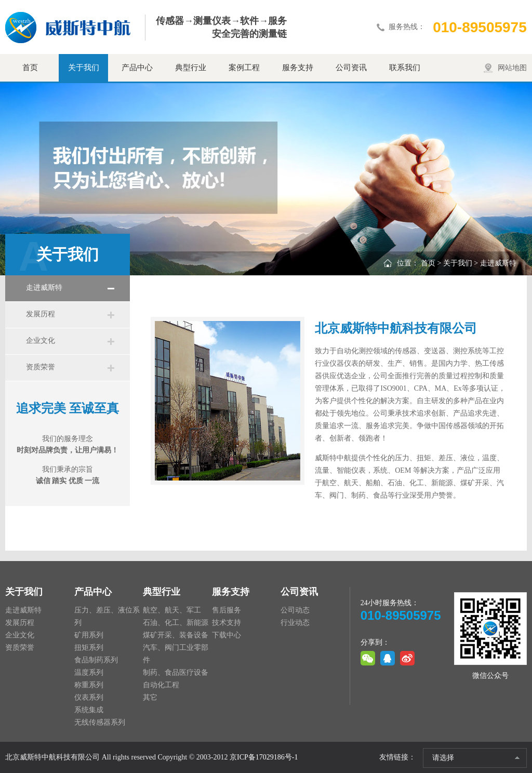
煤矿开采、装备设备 (176, 635)
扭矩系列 (89, 648)
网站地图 (512, 68)
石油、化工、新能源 (176, 623)
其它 (150, 697)
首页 (30, 68)
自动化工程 (161, 685)
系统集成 (89, 710)
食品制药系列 (96, 660)
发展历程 (41, 314)
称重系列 (89, 685)
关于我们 (84, 68)
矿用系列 (89, 635)
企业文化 (41, 341)
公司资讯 (351, 68)
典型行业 (191, 68)
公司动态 (295, 610)
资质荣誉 (41, 367)
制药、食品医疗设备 (176, 672)
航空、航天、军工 (172, 610)
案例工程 (244, 68)
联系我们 (405, 68)
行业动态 (295, 623)
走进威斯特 (44, 288)
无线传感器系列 (100, 722)
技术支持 (227, 623)
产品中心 (137, 68)
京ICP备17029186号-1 (264, 757)
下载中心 (227, 635)
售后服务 (227, 610)
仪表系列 (89, 697)
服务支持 (298, 68)
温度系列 (89, 672)
